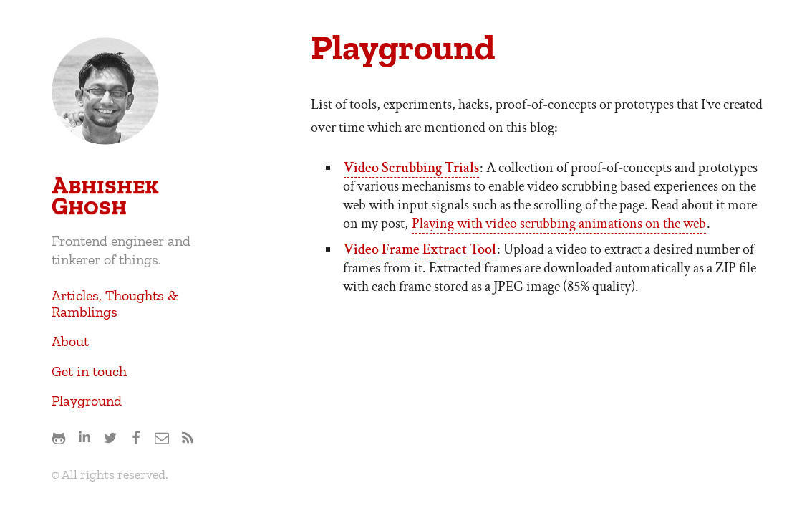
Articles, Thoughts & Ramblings (115, 303)
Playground (87, 401)
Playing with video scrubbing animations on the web (559, 224)
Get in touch (89, 371)
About (70, 341)
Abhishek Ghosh (105, 196)
